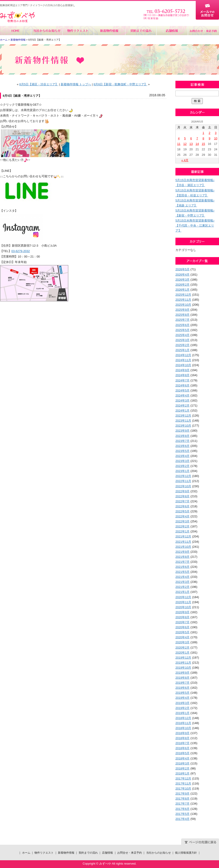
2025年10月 (183, 305)
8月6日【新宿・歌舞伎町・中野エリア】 (120, 84)
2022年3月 (182, 521)
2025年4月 (182, 335)
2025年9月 (182, 310)
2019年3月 (182, 703)
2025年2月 (182, 345)
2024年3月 (182, 400)
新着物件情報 (109, 31)
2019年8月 (182, 678)
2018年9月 (182, 733)
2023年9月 (182, 431)
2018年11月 (183, 723)
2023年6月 (182, 446)
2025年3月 (182, 340)
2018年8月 (182, 738)
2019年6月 (182, 688)
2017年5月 (182, 814)
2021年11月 (183, 542)
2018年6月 (182, 748)
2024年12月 (183, 355)
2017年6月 (182, 809)
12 (185, 144)
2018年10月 (183, 728)
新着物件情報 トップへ (76, 84)
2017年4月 (182, 819)
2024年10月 (183, 365)
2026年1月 (182, 290)
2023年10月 (183, 426)
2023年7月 (182, 441)
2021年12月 (183, 536)
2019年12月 (183, 658)
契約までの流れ (141, 31)
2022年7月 (182, 501)
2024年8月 (182, 375)
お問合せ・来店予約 (203, 31)
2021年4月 (182, 577)
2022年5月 (182, 511)
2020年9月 (182, 612)
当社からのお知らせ (47, 31)
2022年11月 (183, 481)
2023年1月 (182, 471)
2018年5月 (182, 753)
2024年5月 (182, 390)
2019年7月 (182, 683)
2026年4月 (182, 275)
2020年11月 (183, 602)
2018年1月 (182, 773)
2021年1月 (182, 592)
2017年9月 (182, 794)
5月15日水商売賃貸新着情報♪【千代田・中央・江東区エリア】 (195, 225)
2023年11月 (183, 421)
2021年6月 (182, 567)
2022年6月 (182, 506)
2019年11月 (183, 663)
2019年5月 (182, 693)
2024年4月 (182, 395)
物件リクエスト (78, 31)
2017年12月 (183, 778)
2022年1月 (182, 531)
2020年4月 (182, 637)
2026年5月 (182, 269)
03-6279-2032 (21, 251)
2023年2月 (182, 466)
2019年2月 (182, 708)
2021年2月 (182, 587)
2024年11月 (183, 360)
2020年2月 (182, 648)
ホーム (16, 31)
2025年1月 (182, 350)
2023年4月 (182, 456)
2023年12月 (183, 416)
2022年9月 (182, 491)
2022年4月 (182, 516)
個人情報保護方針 (186, 853)
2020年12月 (183, 597)
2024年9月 (182, 370)
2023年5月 (182, 451)
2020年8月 (182, 617)
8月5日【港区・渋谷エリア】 (39, 84)
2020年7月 (182, 622)
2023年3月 (182, 461)
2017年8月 (182, 799)
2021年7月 (182, 562)
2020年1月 (182, 653)
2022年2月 (182, 526)
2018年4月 (182, 758)
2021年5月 (182, 572)
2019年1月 (182, 713)
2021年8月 (182, 557)
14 (197, 144)
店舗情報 (172, 31)
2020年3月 (182, 642)
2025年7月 (182, 320)
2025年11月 (183, 300)
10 (216, 138)
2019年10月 (183, 668)
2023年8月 (182, 436)
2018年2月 (182, 768)
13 (191, 144)
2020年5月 (182, 632)
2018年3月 (182, 763)
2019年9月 (182, 673)
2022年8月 (182, 496)
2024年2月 (182, 405)
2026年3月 (182, 280)
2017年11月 (183, 783)
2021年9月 (182, 552)
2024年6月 (182, 385)
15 (203, 144)
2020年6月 (182, 627)
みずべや (17, 17)
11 (179, 144)
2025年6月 (182, 325)
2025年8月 (182, 315)
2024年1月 (182, 411)
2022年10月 (183, 486)
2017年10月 (183, 788)
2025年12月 (183, 295)
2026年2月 (182, 285)
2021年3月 (182, 582)
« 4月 (185, 160)
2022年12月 (183, 476)
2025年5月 (182, 330)
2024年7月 (182, 380)
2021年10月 (183, 547)
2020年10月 (183, 607)
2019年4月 (182, 698)
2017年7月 (182, 804)
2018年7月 (182, 743)
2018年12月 (183, 718)
